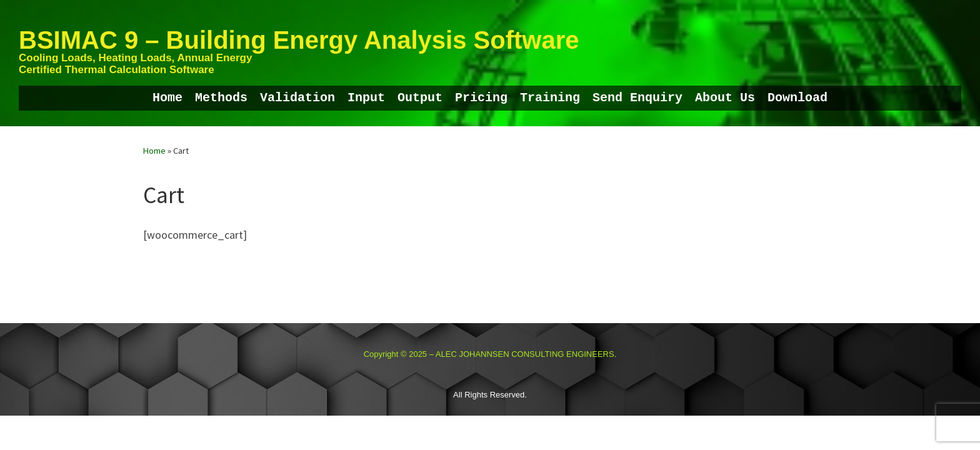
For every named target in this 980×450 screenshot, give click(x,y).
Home (154, 151)
